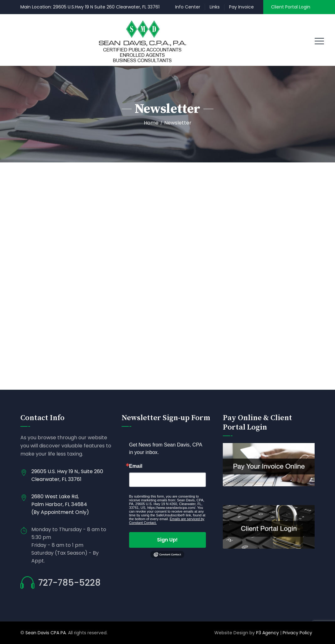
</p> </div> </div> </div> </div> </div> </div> (167, 282)
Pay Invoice (241, 7)
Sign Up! (167, 540)
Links (215, 7)
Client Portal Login (291, 7)
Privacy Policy (298, 633)
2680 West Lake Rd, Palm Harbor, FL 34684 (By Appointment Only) (60, 504)
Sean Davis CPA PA (46, 633)
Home (151, 123)
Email (136, 466)
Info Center (188, 7)
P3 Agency (267, 633)
